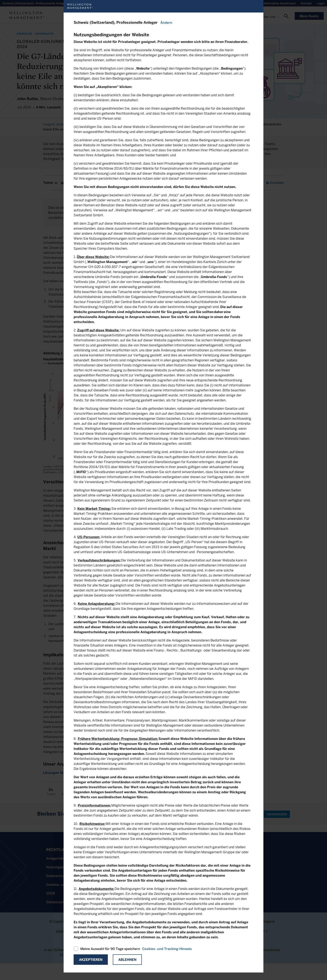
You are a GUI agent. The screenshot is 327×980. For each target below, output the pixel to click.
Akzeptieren (91, 960)
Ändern (166, 23)
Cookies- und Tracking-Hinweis (167, 949)
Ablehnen (127, 960)
